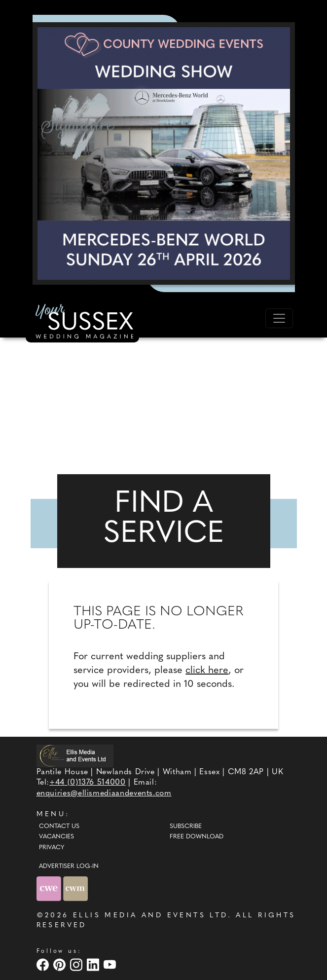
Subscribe (186, 827)
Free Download (197, 837)
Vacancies (56, 837)
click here (207, 671)
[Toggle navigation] (279, 318)
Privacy (52, 848)
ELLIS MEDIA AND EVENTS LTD (150, 916)
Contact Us (59, 827)
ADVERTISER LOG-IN (69, 867)
